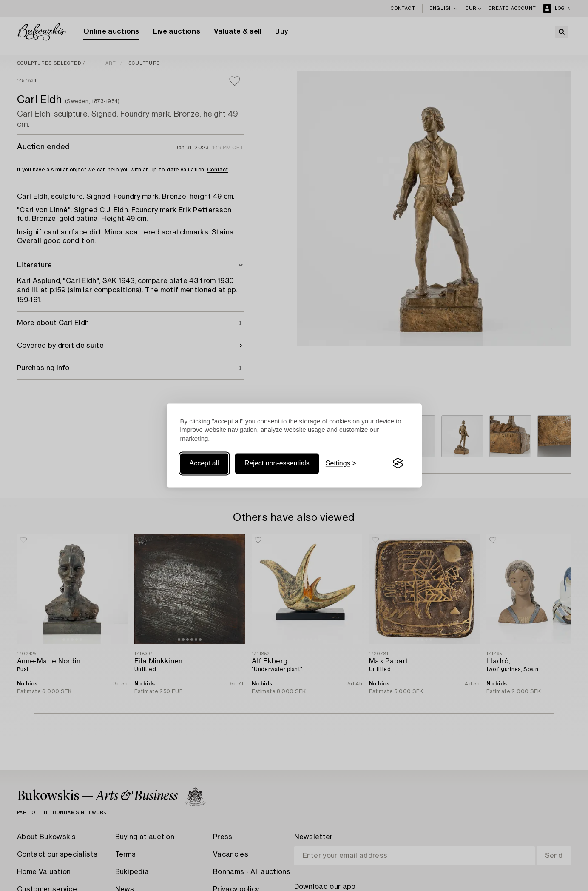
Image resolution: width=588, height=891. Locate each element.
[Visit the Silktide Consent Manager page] (398, 463)
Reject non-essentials (277, 463)
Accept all (204, 463)
